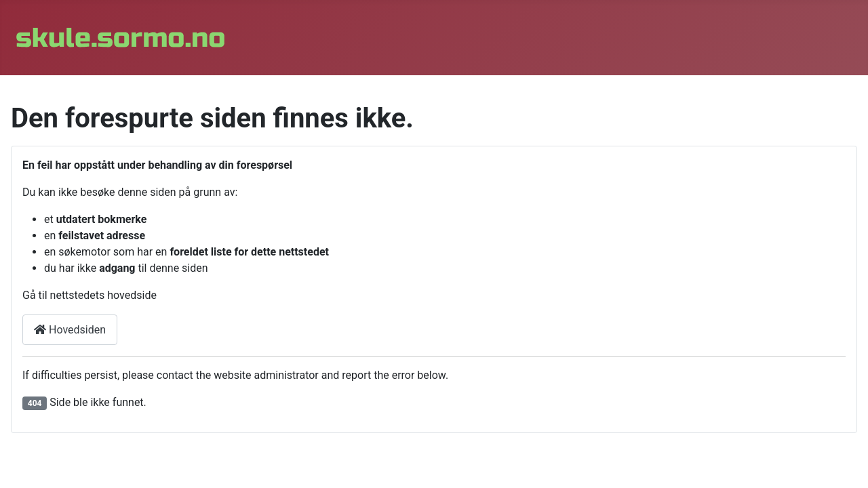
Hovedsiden (70, 330)
